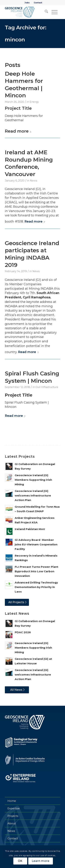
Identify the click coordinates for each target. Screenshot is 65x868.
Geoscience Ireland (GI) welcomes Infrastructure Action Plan (33, 495)
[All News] (17, 690)
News (34, 181)
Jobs (27, 3)
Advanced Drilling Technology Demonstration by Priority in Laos (36, 587)
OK (20, 861)
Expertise (14, 808)
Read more (18, 131)
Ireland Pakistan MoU (30, 529)
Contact (38, 3)
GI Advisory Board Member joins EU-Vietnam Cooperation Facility (36, 544)
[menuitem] (27, 3)
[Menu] (54, 12)
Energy (34, 102)
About (12, 823)
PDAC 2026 (23, 632)
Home (12, 801)
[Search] (45, 12)
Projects (13, 816)
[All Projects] (17, 602)
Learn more (41, 861)
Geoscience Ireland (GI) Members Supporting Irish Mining (33, 480)
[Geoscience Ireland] (27, 12)
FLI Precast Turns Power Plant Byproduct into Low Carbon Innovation (36, 571)
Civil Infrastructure (47, 387)
